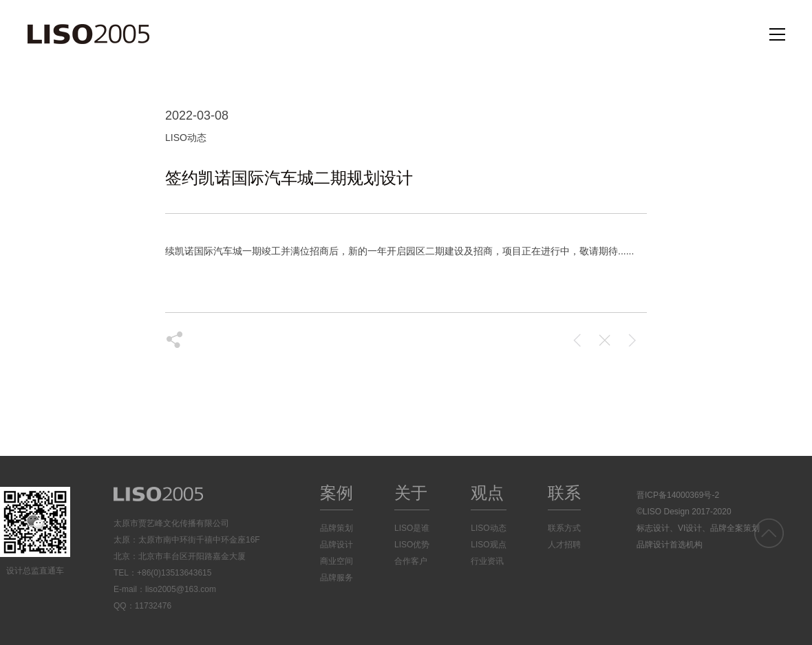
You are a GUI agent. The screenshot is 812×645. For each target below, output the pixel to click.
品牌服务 (336, 578)
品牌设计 (336, 545)
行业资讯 (487, 561)
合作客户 (411, 561)
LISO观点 (488, 545)
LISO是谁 (412, 528)
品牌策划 (336, 528)
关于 (411, 493)
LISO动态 (488, 528)
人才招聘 (564, 545)
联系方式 (564, 528)
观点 (487, 493)
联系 (564, 493)
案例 (336, 493)
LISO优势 (412, 545)
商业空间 (336, 561)
